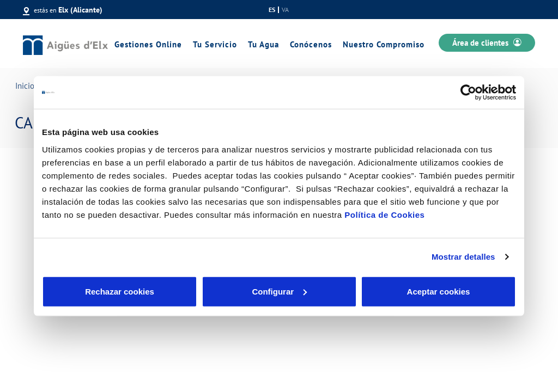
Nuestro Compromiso (384, 44)
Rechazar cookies (120, 291)
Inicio (25, 86)
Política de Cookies (384, 214)
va (285, 10)
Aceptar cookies (439, 291)
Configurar (279, 291)
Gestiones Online (148, 44)
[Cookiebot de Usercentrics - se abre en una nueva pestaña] (468, 93)
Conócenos (311, 44)
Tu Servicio (215, 44)
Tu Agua (263, 44)
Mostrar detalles (463, 257)
